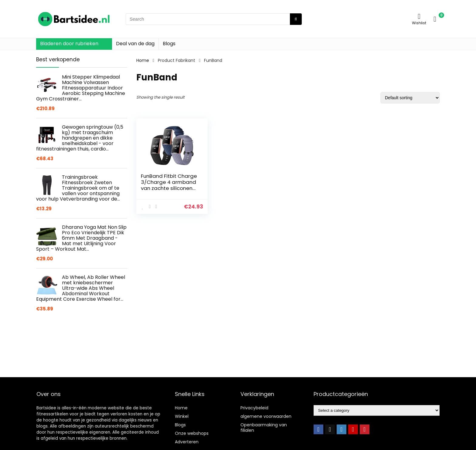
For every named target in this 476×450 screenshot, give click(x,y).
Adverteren (187, 442)
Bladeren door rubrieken (69, 44)
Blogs (169, 44)
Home (143, 60)
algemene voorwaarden (266, 416)
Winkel (182, 416)
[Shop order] (410, 98)
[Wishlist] (419, 16)
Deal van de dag (135, 44)
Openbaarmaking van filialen (264, 428)
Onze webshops (192, 433)
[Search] (296, 19)
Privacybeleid (254, 408)
